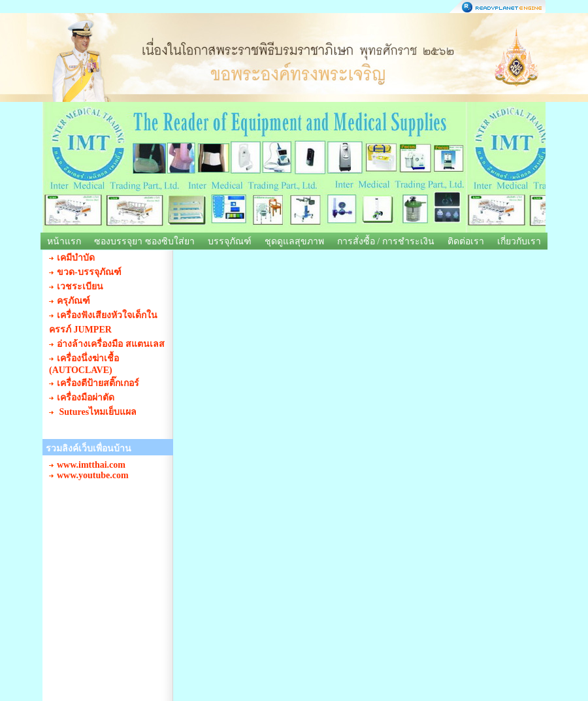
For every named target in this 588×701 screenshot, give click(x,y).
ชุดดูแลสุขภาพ (294, 241)
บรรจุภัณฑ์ (230, 241)
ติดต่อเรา (466, 241)
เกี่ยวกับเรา (519, 241)
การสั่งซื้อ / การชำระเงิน (386, 241)
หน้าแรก (64, 241)
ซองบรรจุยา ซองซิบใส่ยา (144, 241)
